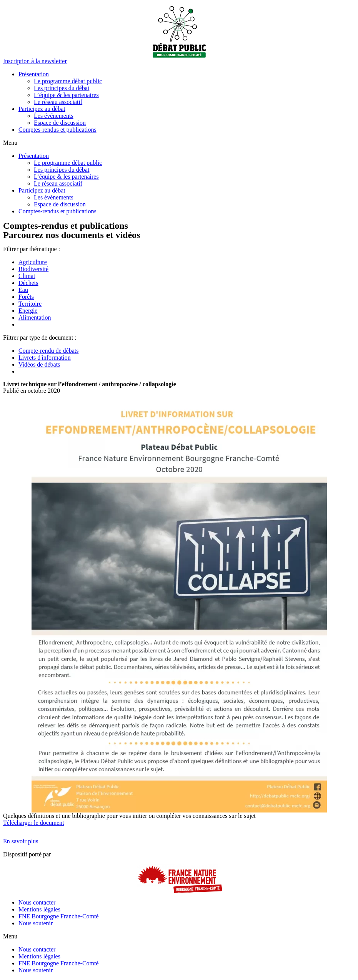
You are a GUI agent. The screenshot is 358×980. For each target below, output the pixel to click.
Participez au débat (42, 109)
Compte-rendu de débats (48, 351)
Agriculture (33, 262)
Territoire (30, 304)
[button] (35, 61)
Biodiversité (33, 269)
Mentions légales (39, 909)
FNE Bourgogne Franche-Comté (59, 916)
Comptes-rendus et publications (57, 130)
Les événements (54, 116)
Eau (23, 290)
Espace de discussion (60, 123)
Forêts (26, 297)
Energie (28, 311)
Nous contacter (37, 902)
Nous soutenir (36, 923)
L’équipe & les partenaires (66, 95)
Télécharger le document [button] (34, 823)
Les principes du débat (62, 88)
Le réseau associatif (58, 102)
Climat (27, 276)
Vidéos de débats (39, 364)
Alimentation (35, 317)
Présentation (34, 74)
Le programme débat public (68, 81)
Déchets (28, 283)
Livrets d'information (45, 358)
